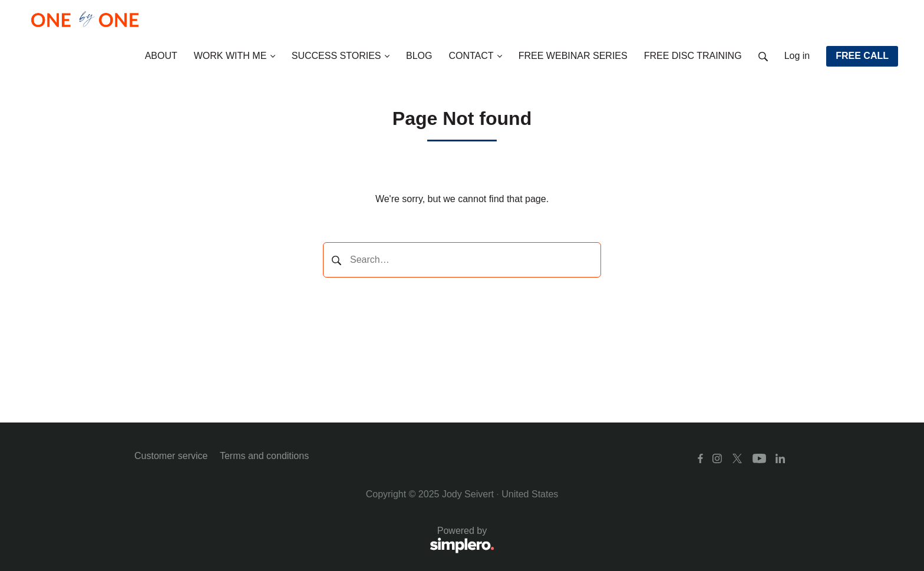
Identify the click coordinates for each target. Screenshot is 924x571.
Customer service (171, 456)
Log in (797, 56)
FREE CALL (862, 56)
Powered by (314, 541)
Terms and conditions (264, 456)
